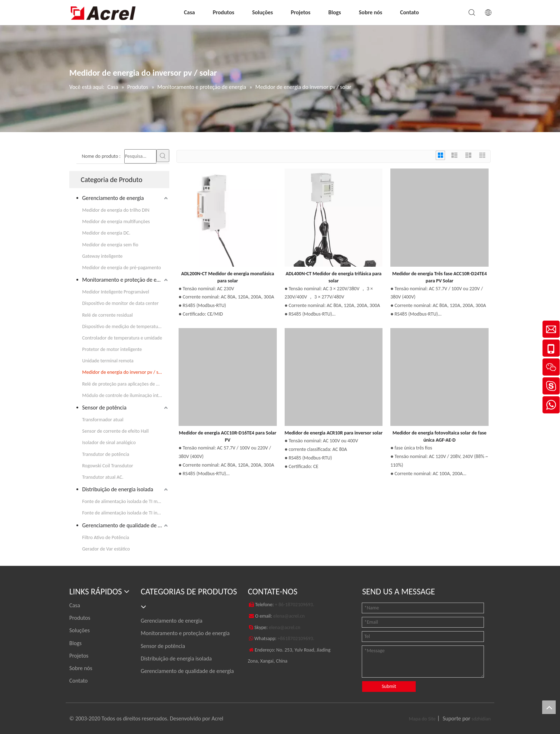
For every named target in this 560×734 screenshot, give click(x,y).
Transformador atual (103, 420)
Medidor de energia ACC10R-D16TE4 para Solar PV (228, 436)
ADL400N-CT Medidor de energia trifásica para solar (334, 277)
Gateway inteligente (102, 256)
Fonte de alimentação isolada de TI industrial (126, 513)
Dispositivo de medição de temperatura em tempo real (126, 326)
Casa (189, 12)
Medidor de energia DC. (106, 233)
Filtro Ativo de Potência (106, 537)
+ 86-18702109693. (295, 605)
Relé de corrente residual (107, 315)
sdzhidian (481, 719)
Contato (409, 12)
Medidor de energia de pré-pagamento (122, 268)
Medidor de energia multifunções (116, 222)
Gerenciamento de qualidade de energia (126, 525)
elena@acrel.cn (289, 616)
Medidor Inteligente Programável (116, 292)
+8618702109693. (296, 639)
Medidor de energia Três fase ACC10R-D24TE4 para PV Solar (439, 277)
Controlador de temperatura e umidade (122, 338)
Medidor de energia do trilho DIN (116, 210)
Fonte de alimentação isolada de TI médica (125, 501)
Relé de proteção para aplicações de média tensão (126, 384)
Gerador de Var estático (106, 549)
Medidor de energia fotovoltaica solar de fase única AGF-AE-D (439, 436)
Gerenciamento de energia (113, 198)
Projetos (301, 12)
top (549, 707)
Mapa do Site (422, 719)
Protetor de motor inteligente (112, 349)
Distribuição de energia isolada (118, 489)
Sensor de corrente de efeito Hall (115, 431)
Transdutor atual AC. (103, 477)
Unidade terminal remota (108, 361)
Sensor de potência (104, 408)
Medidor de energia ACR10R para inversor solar (334, 433)
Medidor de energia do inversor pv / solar (124, 372)
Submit (389, 686)
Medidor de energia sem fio (110, 245)
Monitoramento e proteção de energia (126, 280)
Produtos (224, 12)
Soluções (262, 12)
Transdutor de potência (106, 454)
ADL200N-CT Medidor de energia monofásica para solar (227, 277)
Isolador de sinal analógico (109, 443)
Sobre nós (371, 12)
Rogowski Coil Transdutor (108, 466)
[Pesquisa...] (140, 156)
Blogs (334, 12)
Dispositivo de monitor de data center (120, 303)
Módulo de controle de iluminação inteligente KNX (126, 395)
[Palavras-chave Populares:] (163, 156)
